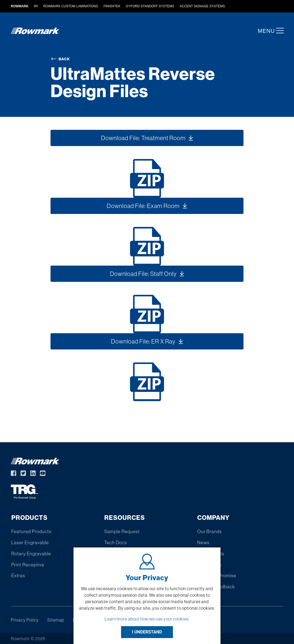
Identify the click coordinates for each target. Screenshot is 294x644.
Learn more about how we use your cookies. (147, 619)
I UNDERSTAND (147, 632)
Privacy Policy (25, 620)
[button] (278, 31)
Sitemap (56, 620)
